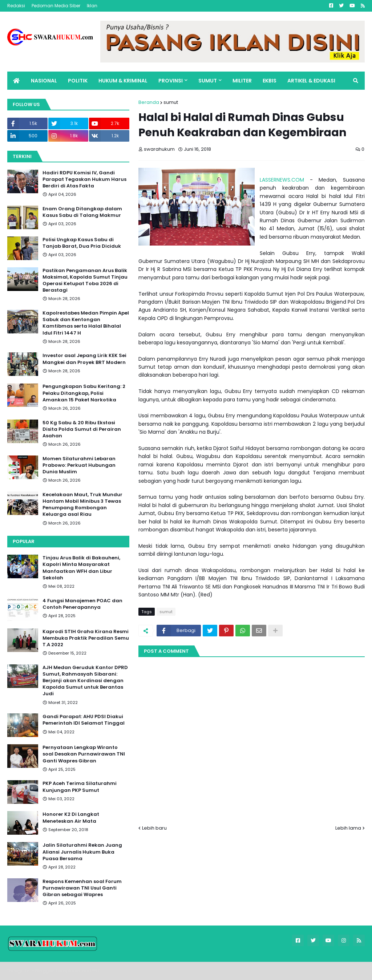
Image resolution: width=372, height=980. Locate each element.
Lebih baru (154, 828)
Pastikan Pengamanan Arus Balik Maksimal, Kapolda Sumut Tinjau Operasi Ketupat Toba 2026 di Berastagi (85, 281)
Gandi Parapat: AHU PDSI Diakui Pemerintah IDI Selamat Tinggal (84, 720)
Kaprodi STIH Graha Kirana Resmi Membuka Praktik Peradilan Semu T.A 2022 (86, 638)
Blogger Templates (58, 971)
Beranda (149, 102)
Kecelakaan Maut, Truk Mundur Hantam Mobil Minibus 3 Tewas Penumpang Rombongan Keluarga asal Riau (82, 505)
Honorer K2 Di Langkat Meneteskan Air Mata (71, 818)
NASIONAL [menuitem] (44, 81)
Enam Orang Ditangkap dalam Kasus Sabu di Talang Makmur (82, 212)
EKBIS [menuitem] (270, 81)
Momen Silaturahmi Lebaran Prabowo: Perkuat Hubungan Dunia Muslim (79, 465)
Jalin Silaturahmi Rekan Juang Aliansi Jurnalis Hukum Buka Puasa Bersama (82, 852)
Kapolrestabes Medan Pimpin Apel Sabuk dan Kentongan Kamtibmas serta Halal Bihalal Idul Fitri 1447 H (86, 323)
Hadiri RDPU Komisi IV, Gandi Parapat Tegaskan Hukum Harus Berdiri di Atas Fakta (84, 179)
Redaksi (16, 6)
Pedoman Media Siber (56, 6)
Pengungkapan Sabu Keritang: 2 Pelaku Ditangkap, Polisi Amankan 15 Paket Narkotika (84, 393)
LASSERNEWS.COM (282, 180)
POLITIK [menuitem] (78, 81)
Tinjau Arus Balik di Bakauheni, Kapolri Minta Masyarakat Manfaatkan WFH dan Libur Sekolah (81, 568)
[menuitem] (16, 81)
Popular (24, 541)
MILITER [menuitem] (242, 81)
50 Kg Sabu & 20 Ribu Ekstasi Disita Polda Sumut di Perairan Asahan (82, 429)
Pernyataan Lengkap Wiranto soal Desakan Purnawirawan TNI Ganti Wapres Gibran (84, 754)
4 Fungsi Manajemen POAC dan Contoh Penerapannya (82, 604)
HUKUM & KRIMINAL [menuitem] (123, 81)
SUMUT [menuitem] (208, 81)
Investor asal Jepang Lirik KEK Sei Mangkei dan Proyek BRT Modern (84, 359)
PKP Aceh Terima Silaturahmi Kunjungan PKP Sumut (80, 787)
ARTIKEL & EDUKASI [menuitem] (311, 81)
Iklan (92, 6)
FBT (96, 971)
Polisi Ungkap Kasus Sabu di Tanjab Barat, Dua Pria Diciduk (82, 243)
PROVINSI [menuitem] (171, 81)
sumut (171, 102)
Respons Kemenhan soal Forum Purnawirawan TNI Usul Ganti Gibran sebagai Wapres (82, 888)
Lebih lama (348, 828)
